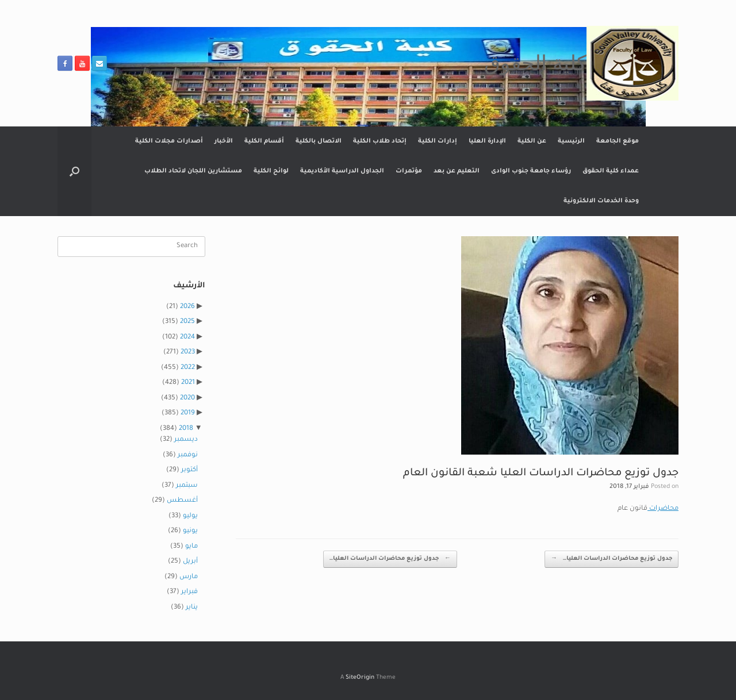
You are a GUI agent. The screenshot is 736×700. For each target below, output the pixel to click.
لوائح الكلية (271, 171)
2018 (186, 429)
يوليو (190, 516)
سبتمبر (187, 486)
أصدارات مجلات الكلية (169, 141)
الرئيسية (571, 141)
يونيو (190, 531)
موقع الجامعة (618, 141)
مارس (189, 577)
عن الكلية (532, 141)
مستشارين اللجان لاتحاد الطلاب (193, 171)
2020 (187, 399)
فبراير (189, 592)
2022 (188, 368)
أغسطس (182, 501)
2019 (188, 414)
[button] (74, 171)
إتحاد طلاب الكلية (380, 141)
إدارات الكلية (438, 141)
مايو (191, 547)
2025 (187, 322)
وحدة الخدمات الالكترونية (601, 201)
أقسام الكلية (264, 141)
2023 (188, 353)
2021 (188, 383)
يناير (192, 608)
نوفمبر (188, 455)
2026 (187, 307)
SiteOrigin (360, 678)
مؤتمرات (409, 171)
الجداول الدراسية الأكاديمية (342, 171)
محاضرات (663, 509)
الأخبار (224, 141)
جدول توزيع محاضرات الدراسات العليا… (390, 559)
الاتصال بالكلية (319, 141)
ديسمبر (186, 440)
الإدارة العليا (487, 141)
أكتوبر (189, 470)
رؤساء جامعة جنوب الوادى (531, 171)
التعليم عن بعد (457, 171)
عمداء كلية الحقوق (611, 171)
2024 (187, 338)
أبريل (190, 562)
